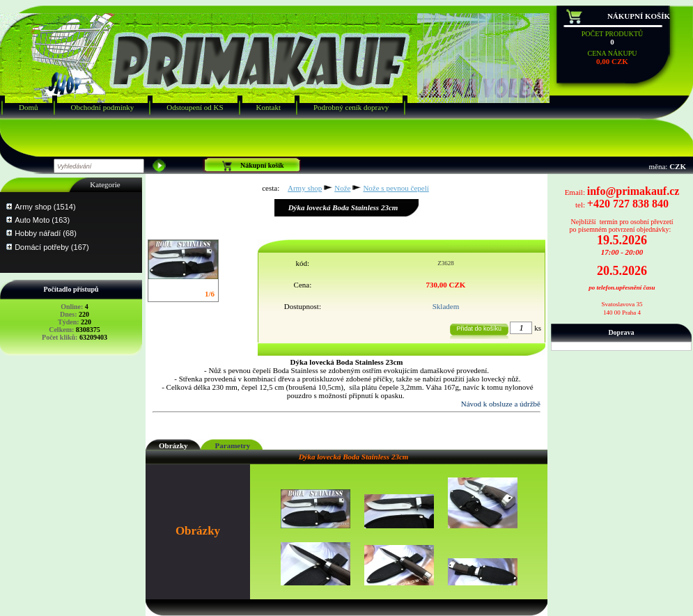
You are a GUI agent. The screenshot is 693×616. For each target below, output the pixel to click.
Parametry (233, 445)
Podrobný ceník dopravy (351, 107)
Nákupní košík (639, 16)
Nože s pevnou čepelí (396, 188)
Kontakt (268, 107)
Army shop (305, 188)
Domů (29, 107)
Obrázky (173, 445)
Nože (342, 188)
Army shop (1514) (45, 207)
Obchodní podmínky (103, 107)
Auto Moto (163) (42, 220)
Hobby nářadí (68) (46, 233)
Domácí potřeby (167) (52, 247)
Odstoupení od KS (195, 107)
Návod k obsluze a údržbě (501, 404)
